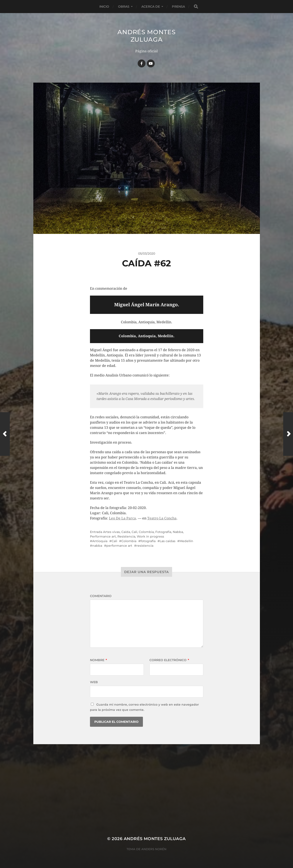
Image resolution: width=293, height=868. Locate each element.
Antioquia (100, 541)
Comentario (101, 596)
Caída (126, 532)
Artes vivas (111, 532)
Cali (134, 532)
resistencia (145, 546)
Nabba (178, 532)
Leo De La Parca (122, 518)
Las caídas (168, 541)
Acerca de (151, 7)
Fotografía (163, 532)
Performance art (103, 536)
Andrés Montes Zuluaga (146, 36)
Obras (124, 7)
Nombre (98, 660)
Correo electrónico (169, 660)
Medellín (186, 541)
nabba (97, 546)
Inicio (104, 7)
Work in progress (150, 536)
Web (94, 682)
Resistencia (126, 536)
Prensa (178, 7)
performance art (119, 546)
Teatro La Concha (162, 518)
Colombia (146, 532)
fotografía (148, 541)
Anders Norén (154, 849)
